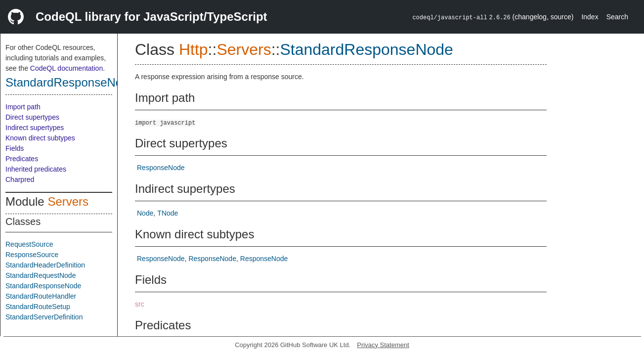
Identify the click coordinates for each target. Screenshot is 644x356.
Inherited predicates (36, 169)
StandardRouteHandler (41, 296)
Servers (68, 201)
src (140, 304)
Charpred (20, 179)
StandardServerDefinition (44, 317)
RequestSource (29, 244)
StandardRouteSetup (38, 307)
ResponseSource (32, 255)
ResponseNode (161, 168)
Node (145, 213)
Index (590, 17)
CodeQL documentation (66, 68)
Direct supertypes (32, 117)
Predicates (22, 159)
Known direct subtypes (40, 138)
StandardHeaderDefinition (45, 265)
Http (193, 49)
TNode (168, 213)
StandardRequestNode (41, 275)
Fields (15, 148)
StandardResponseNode (70, 82)
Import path (23, 107)
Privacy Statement (383, 345)
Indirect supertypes (35, 128)
